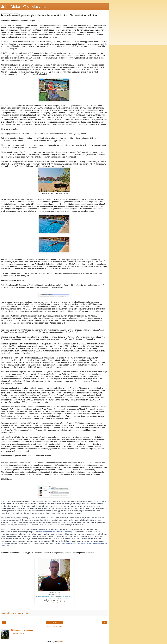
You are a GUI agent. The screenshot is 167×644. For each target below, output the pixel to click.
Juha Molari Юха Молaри (23, 7)
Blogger (60, 642)
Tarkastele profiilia (17, 634)
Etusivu (54, 622)
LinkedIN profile (54, 603)
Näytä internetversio (54, 627)
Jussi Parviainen (98, 502)
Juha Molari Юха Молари (23, 631)
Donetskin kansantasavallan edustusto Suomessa (53, 532)
